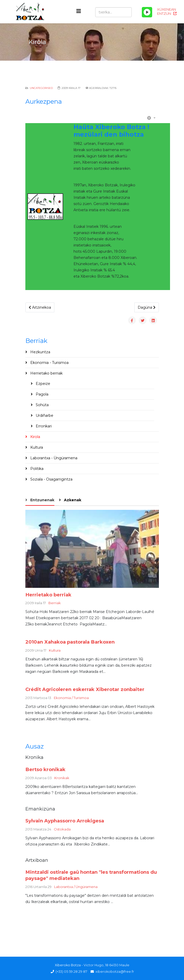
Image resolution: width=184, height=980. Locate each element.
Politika (36, 469)
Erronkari (43, 426)
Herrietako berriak (46, 373)
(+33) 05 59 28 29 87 (71, 972)
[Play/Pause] (147, 12)
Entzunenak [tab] (42, 500)
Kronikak (62, 778)
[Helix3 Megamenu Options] (79, 11)
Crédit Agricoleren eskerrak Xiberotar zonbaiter (85, 689)
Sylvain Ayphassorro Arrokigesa (65, 821)
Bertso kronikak (45, 769)
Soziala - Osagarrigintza (51, 479)
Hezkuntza (40, 352)
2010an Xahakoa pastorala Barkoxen (70, 642)
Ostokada (62, 829)
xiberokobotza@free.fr (115, 972)
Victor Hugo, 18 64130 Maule (106, 965)
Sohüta (42, 405)
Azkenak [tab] (72, 500)
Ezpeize (42, 384)
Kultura (36, 447)
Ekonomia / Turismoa (71, 698)
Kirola (35, 437)
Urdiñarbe (44, 415)
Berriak (55, 603)
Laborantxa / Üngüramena (76, 887)
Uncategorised (41, 88)
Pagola (42, 394)
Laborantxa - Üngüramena (53, 458)
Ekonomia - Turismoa (49, 363)
